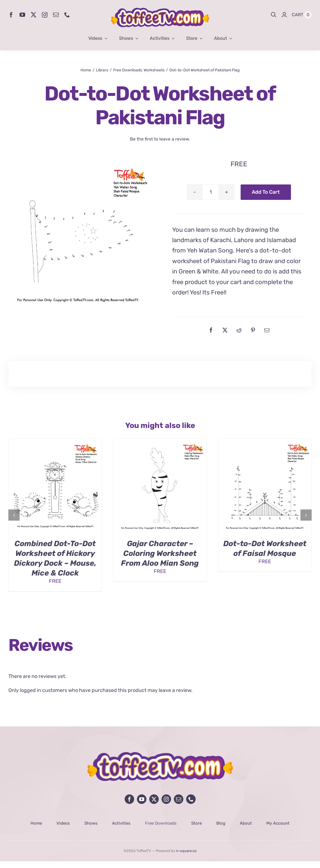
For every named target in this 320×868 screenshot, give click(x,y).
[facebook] (11, 15)
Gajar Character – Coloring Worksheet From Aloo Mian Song (160, 553)
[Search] (274, 15)
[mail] (56, 15)
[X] (225, 330)
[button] (14, 515)
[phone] (67, 15)
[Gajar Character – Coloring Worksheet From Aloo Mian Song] (160, 442)
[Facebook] (211, 330)
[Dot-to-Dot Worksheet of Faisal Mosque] (265, 442)
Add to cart (266, 192)
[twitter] (34, 15)
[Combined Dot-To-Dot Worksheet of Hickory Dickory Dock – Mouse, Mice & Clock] (55, 442)
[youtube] (22, 15)
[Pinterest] (253, 330)
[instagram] (45, 15)
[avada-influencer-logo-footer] (160, 755)
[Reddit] (239, 330)
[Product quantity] (211, 192)
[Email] (267, 330)
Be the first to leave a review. (160, 139)
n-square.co (186, 851)
